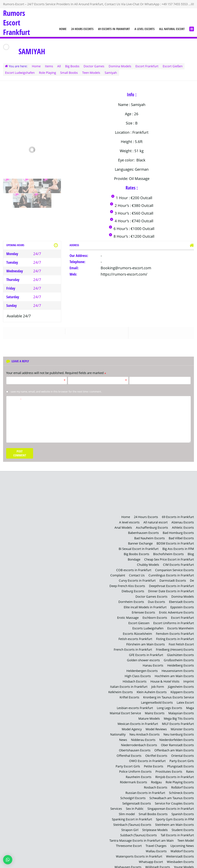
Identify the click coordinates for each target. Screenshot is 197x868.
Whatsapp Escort (151, 857)
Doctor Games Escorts (151, 595)
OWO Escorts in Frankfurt (147, 757)
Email (98, 380)
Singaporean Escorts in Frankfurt (171, 805)
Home (63, 29)
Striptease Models (155, 826)
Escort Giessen (139, 621)
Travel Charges (156, 841)
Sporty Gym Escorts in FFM (175, 815)
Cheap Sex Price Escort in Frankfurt (169, 558)
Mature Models (149, 716)
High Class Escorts (138, 674)
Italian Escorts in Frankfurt (129, 684)
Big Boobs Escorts (137, 553)
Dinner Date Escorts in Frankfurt (171, 590)
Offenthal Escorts (129, 752)
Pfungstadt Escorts (181, 763)
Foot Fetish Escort (181, 642)
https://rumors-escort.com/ (124, 274)
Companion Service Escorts (175, 569)
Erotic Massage (128, 616)
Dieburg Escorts (133, 590)
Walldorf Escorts (182, 847)
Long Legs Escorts (170, 705)
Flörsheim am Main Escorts (146, 642)
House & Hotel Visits (165, 679)
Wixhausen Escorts (128, 862)
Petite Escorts (154, 763)
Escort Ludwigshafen (20, 72)
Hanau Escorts (153, 663)
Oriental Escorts (183, 752)
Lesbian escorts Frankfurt (135, 705)
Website (136, 380)
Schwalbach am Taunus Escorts (172, 794)
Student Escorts (183, 826)
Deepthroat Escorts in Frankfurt (171, 585)
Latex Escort (185, 700)
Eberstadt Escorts (181, 600)
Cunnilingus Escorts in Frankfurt (171, 574)
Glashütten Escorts (180, 653)
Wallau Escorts (156, 847)
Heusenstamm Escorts (178, 668)
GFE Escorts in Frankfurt (146, 653)
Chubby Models (148, 564)
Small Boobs (70, 72)
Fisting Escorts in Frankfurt (175, 637)
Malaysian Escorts (181, 710)
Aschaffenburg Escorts (152, 527)
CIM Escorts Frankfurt (178, 564)
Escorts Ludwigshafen (148, 627)
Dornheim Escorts (131, 600)
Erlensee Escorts (143, 611)
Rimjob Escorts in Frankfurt (175, 773)
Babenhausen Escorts (143, 532)
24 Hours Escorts (82, 29)
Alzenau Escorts (183, 522)
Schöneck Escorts (181, 789)
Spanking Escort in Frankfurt (132, 815)
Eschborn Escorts (155, 616)
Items (50, 66)
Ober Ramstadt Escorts (177, 742)
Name (37, 380)
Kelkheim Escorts (121, 689)
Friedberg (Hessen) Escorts (175, 647)
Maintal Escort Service (125, 710)
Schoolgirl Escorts (133, 794)
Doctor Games (96, 66)
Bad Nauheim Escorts (150, 538)
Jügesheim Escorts (181, 684)
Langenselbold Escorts (157, 700)
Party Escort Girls (182, 757)
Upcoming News (182, 841)
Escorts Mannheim (181, 627)
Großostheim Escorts (179, 658)
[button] (8, 860)
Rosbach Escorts (156, 784)
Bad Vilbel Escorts (181, 538)
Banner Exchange (140, 543)
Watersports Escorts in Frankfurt (139, 852)
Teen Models (93, 72)
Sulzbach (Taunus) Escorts (139, 831)
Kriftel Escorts (129, 695)
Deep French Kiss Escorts (127, 585)
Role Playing (48, 72)
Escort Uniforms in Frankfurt (174, 621)
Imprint (189, 679)
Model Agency (132, 726)
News (123, 737)
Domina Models (123, 66)
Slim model (127, 810)
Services (116, 805)
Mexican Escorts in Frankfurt (138, 721)
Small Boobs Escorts (153, 810)
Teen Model (186, 836)
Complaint (118, 574)
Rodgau (156, 778)
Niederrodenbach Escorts (139, 742)
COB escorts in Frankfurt (134, 569)
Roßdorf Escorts (183, 784)
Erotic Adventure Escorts (176, 611)
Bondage (134, 558)
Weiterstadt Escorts (180, 852)
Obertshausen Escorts (135, 747)
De (192, 579)
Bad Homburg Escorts (178, 532)
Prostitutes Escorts (169, 768)
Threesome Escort (129, 841)
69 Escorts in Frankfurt (114, 29)
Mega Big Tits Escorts (179, 716)
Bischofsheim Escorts (168, 553)
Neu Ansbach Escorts (145, 731)
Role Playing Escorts (180, 778)
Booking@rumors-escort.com (126, 268)
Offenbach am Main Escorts (174, 747)
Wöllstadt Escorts (158, 862)
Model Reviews (156, 726)
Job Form (158, 684)
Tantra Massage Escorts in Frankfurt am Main (142, 836)
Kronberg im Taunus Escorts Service (169, 695)
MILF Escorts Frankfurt (178, 721)
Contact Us (137, 574)
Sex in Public (135, 805)
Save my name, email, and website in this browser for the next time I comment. (56, 391)
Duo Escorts (157, 600)
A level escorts (145, 29)
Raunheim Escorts (139, 773)
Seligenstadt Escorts (137, 799)
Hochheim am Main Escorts (174, 674)
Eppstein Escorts (182, 606)
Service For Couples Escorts (174, 799)
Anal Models (123, 527)
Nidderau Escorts (143, 737)
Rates (190, 768)
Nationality (118, 731)
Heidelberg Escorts (181, 663)
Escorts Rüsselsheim (137, 632)
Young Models (184, 862)
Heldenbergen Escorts (142, 668)
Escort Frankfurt (150, 66)
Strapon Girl (130, 826)
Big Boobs (74, 66)
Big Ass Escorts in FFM (178, 548)
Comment (15, 399)
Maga (190, 705)
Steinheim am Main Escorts (175, 820)
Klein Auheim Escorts (152, 689)
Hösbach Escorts (135, 679)
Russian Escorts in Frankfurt (145, 789)
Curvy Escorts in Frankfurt (137, 579)
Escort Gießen (177, 66)
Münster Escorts (182, 726)
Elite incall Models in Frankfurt (145, 606)
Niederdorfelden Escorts (177, 737)
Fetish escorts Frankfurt (135, 637)
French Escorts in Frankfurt (133, 647)
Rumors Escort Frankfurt (17, 23)
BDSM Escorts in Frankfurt (175, 543)
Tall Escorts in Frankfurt (177, 831)
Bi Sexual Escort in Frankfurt (139, 548)
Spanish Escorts (183, 810)
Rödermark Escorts (134, 778)
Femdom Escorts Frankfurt (175, 632)
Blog (191, 553)
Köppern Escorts (182, 689)
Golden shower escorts (143, 658)
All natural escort (172, 29)
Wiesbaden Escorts (180, 857)
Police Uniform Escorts (135, 768)
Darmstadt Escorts (173, 579)
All (60, 66)
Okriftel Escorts (156, 752)
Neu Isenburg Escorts (179, 731)
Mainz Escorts (155, 710)
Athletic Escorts (183, 527)
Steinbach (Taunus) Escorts (132, 820)
